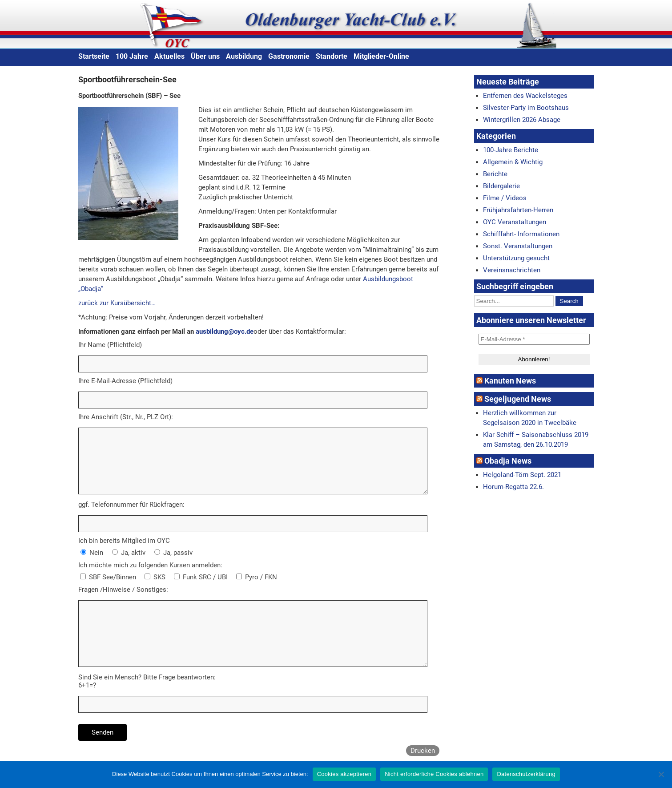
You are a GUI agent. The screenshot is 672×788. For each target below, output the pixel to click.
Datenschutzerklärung (526, 774)
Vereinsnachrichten (512, 270)
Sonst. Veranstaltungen (518, 246)
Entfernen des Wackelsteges (525, 96)
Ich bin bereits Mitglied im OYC (124, 541)
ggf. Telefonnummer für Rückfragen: (131, 505)
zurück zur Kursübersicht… (117, 303)
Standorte (332, 56)
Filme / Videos (505, 198)
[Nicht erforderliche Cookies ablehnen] (661, 774)
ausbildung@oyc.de (225, 331)
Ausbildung (244, 56)
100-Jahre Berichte (511, 150)
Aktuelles (169, 56)
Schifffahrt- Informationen (521, 234)
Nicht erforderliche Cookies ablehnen (434, 774)
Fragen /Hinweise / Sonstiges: (123, 590)
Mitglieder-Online (381, 56)
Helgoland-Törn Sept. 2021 (522, 475)
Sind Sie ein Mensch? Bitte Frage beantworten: (147, 677)
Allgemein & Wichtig (513, 162)
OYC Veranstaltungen (515, 222)
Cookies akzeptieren (344, 774)
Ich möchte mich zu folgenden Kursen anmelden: (150, 565)
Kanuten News (510, 381)
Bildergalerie (501, 186)
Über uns (205, 56)
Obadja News (508, 461)
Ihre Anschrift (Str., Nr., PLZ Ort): (126, 417)
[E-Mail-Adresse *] (534, 339)
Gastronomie (289, 56)
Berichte (495, 174)
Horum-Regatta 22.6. (513, 487)
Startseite (94, 56)
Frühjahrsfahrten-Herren (518, 210)
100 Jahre (132, 56)
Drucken (423, 751)
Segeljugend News (518, 399)
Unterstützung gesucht (516, 258)
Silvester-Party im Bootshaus (526, 108)
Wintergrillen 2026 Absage (522, 120)
